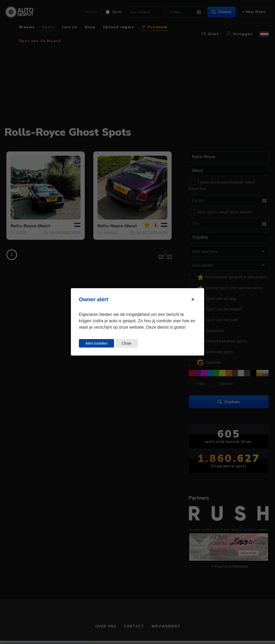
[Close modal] (193, 300)
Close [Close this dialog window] (127, 343)
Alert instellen (96, 343)
